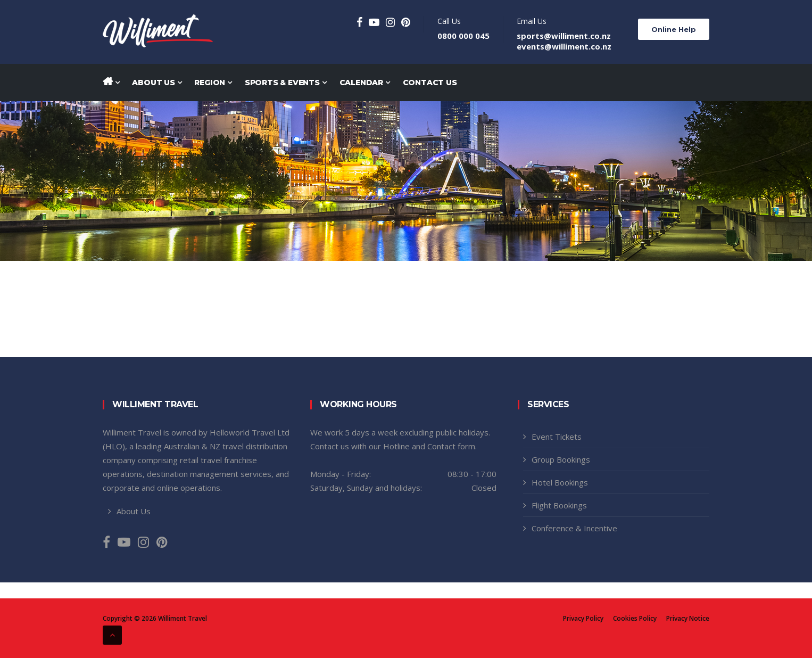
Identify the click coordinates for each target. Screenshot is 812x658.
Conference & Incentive (574, 528)
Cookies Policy (635, 619)
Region (213, 83)
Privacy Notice (688, 619)
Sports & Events (286, 83)
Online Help (674, 29)
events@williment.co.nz (564, 46)
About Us (157, 83)
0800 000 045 (463, 36)
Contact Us (430, 83)
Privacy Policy (583, 619)
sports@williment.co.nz (564, 36)
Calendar (365, 83)
